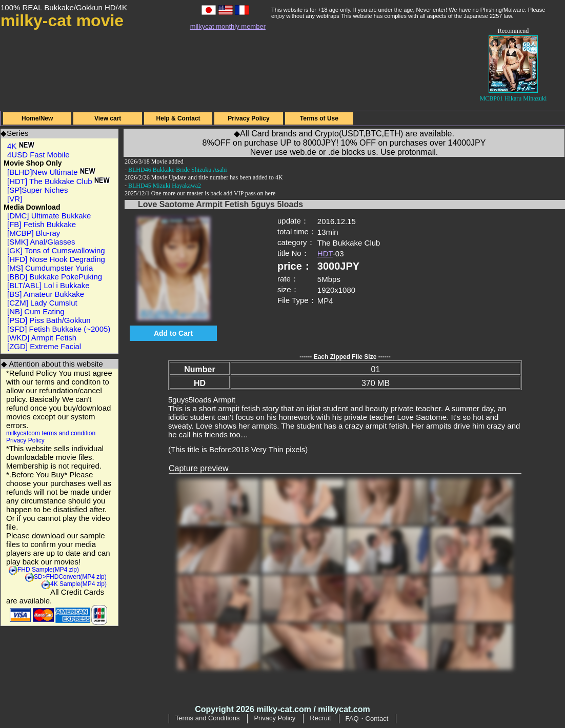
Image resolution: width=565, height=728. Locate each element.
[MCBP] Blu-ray (34, 233)
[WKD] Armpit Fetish (42, 338)
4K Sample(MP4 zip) (78, 584)
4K (21, 146)
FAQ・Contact (367, 719)
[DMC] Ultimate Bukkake (49, 216)
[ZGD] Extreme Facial (44, 346)
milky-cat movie (62, 21)
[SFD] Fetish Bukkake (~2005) (59, 329)
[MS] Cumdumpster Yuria (50, 268)
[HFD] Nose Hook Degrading (56, 259)
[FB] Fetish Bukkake (42, 224)
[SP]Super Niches (37, 190)
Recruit (320, 718)
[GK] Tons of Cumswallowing (56, 250)
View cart (108, 118)
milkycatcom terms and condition (51, 433)
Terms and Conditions (208, 718)
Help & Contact (178, 118)
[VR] (15, 199)
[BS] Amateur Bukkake (46, 294)
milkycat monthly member (228, 26)
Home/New (37, 118)
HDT (325, 254)
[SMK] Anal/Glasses (41, 242)
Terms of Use (319, 118)
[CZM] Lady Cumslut (42, 303)
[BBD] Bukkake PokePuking (55, 277)
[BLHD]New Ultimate (51, 172)
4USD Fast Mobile (38, 155)
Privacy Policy (248, 118)
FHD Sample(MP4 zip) (48, 570)
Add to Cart (173, 333)
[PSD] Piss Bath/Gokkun (49, 320)
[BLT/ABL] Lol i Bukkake (48, 285)
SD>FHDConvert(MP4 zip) (70, 577)
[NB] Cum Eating (36, 311)
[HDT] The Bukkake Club (58, 181)
